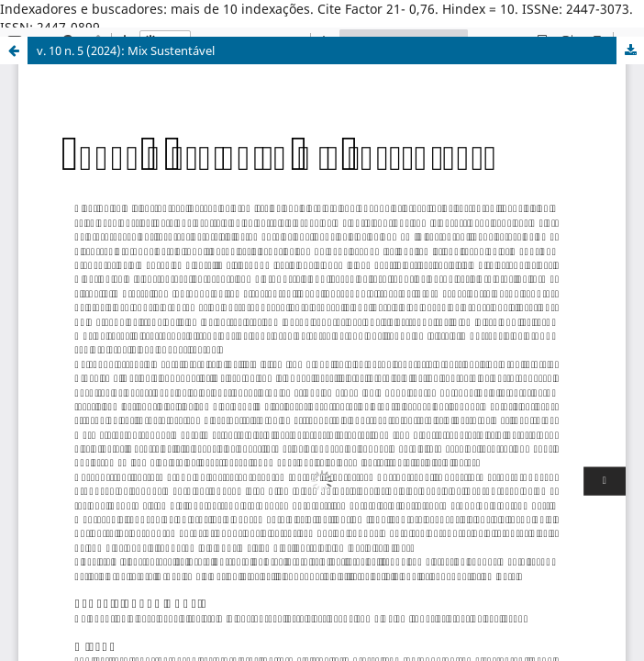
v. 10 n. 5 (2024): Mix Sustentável (126, 50)
